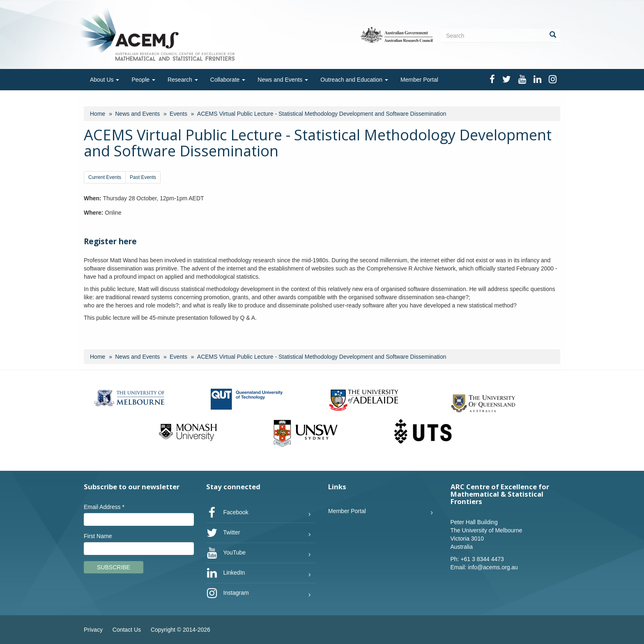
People (143, 80)
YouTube (226, 553)
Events (178, 114)
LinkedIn (226, 573)
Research (183, 80)
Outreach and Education (354, 80)
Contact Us (127, 630)
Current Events (105, 177)
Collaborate (228, 80)
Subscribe (114, 567)
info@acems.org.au (493, 567)
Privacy (93, 630)
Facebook (227, 513)
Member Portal (419, 80)
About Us (105, 80)
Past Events (143, 177)
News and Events (283, 80)
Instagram (228, 593)
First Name (98, 536)
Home (98, 114)
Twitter (223, 533)
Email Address (104, 507)
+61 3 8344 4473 (482, 559)
